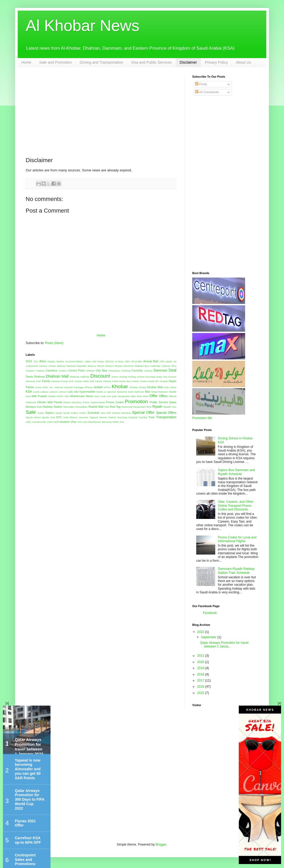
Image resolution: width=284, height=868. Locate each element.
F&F (39, 381)
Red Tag (115, 407)
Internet (59, 387)
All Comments (207, 92)
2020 (201, 662)
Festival (56, 381)
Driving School (136, 377)
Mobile (52, 396)
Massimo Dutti (125, 392)
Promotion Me (202, 418)
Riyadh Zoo (170, 407)
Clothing (126, 371)
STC (59, 417)
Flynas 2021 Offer (25, 823)
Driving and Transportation (101, 62)
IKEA (45, 387)
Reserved (127, 407)
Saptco (50, 413)
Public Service (159, 402)
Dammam (161, 370)
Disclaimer (188, 62)
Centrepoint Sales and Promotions (25, 860)
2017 (201, 681)
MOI (67, 396)
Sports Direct (33, 417)
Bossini (110, 366)
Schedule (93, 413)
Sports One (48, 417)
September (209, 637)
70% (36, 361)
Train (152, 417)
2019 (201, 668)
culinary (148, 371)
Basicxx (92, 366)
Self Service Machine (119, 413)
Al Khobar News (83, 25)
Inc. (51, 387)
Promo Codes (115, 402)
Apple (169, 361)
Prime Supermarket (94, 402)
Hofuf (115, 381)
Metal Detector (160, 392)
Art (175, 361)
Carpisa (40, 371)
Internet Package (74, 387)
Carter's (63, 371)
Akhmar (109, 361)
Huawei (164, 381)
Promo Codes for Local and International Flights (237, 539)
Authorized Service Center (41, 366)
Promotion (136, 402)
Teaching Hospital (127, 417)
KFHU (107, 387)
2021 (201, 656)
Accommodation (74, 361)
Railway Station (52, 407)
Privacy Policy (216, 62)
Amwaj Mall (151, 361)
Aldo (127, 361)
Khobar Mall (155, 387)
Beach (101, 366)
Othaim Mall (45, 402)
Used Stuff (52, 422)
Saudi (59, 413)
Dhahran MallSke (80, 377)
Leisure (53, 392)
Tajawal (94, 417)
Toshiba (143, 417)
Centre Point (77, 370)
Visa (73, 422)
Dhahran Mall (57, 376)
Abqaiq (51, 361)
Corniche (137, 370)
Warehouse (95, 422)
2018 (201, 674)
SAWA (83, 413)
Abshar (60, 361)
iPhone (88, 387)
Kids (166, 387)
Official (173, 396)
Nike (133, 396)
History (107, 381)
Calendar (155, 366)
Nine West (143, 396)
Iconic (38, 387)
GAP (71, 381)
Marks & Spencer (106, 392)
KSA (29, 392)
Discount (100, 376)
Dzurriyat (150, 377)
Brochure (129, 366)
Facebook (210, 613)
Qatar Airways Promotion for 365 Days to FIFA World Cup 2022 (30, 799)
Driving (123, 377)
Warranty (107, 422)
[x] (7, 703)
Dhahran (39, 377)
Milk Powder (39, 396)
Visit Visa (82, 422)
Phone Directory (72, 402)
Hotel (151, 381)
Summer (84, 417)
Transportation (166, 417)
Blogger (161, 844)
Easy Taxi (162, 377)
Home (26, 62)
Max (148, 392)
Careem (30, 371)
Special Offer (143, 412)
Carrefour (52, 370)
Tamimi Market (108, 417)
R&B (39, 407)
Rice (149, 407)
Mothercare (78, 396)
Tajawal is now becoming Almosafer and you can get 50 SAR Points (28, 769)
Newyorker (124, 396)
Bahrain (61, 366)
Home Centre (140, 381)
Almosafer (136, 361)
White (116, 422)
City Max (102, 370)
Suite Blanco (70, 417)
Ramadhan (81, 407)
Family (46, 381)
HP (157, 381)
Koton (173, 387)
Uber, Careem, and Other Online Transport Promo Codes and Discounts (236, 506)
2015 (201, 693)
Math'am (139, 392)
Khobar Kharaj (138, 387)
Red (107, 407)
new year (112, 396)
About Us (244, 62)
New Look (100, 396)
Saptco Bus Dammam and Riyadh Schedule (236, 472)
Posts (201, 84)
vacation (65, 422)
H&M (86, 381)
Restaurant (139, 407)
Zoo (122, 422)
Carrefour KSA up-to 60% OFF (28, 840)
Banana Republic (77, 366)
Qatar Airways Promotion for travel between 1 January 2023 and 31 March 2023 (29, 751)
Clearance (114, 371)
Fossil (64, 381)
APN (162, 361)
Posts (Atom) (54, 343)
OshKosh (31, 402)
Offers (163, 396)
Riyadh (157, 407)
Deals (29, 377)
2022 (201, 632)
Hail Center (96, 381)
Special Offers (166, 413)
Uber (28, 422)
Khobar (120, 386)
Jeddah (98, 387)
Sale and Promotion (55, 62)
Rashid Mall (96, 407)
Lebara (44, 392)
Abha (43, 361)
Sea (103, 413)
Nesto (89, 396)
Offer (154, 396)
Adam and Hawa (94, 361)
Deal (172, 370)
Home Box (125, 381)
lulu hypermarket (85, 392)
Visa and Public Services (152, 62)
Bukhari (139, 366)
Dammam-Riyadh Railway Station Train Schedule (236, 571)
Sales (41, 413)
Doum (115, 377)
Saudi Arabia (70, 413)
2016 (29, 361)
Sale (31, 412)
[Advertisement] (101, 112)
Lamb (36, 392)
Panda (58, 402)
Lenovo (63, 392)
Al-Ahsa (119, 361)
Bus (147, 366)
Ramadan (69, 407)
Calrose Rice (169, 366)
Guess (79, 381)
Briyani (119, 366)
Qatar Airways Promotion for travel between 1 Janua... (224, 645)
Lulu (70, 392)
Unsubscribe (39, 422)
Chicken (90, 371)
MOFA (60, 396)
